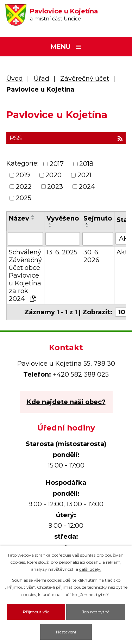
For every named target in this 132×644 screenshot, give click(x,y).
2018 (86, 164)
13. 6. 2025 (62, 252)
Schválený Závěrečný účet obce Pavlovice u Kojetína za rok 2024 (25, 275)
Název (19, 218)
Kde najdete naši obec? (66, 402)
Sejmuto (98, 218)
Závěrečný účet (85, 79)
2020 (54, 175)
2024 (87, 187)
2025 (24, 198)
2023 (55, 187)
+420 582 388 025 (81, 374)
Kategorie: (22, 163)
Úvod (15, 79)
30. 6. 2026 (91, 256)
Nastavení (66, 632)
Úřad (42, 79)
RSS (66, 138)
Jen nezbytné (96, 612)
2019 (23, 175)
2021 (84, 175)
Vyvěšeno (63, 218)
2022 (24, 187)
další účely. (90, 569)
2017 (57, 164)
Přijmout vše (36, 612)
